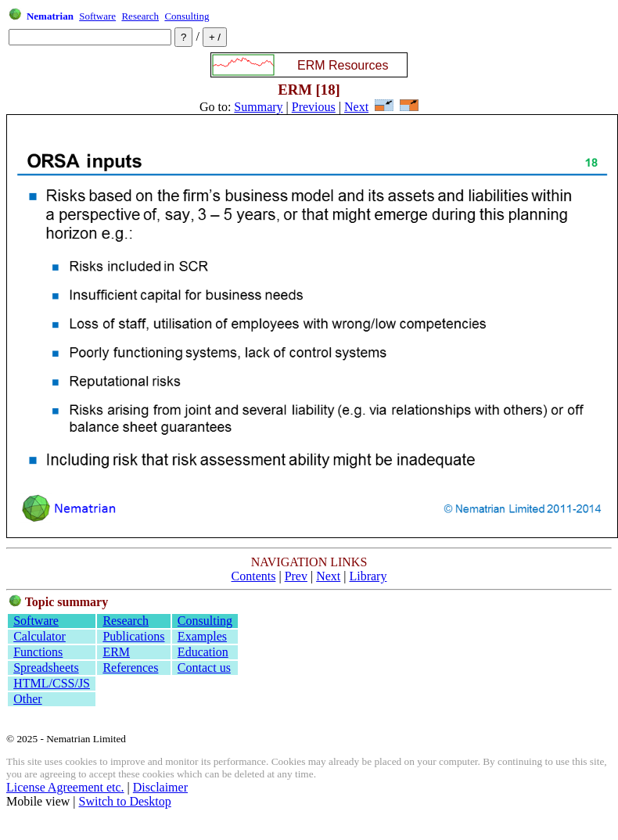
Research (140, 16)
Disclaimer (160, 787)
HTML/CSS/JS (52, 683)
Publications (133, 636)
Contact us (204, 668)
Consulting (187, 16)
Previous (314, 107)
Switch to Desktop (125, 801)
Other (27, 699)
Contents (254, 576)
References (130, 668)
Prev (296, 576)
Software (97, 16)
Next (356, 107)
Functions (38, 652)
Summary (258, 107)
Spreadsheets (46, 668)
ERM (116, 652)
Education (203, 652)
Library (368, 576)
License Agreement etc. (65, 787)
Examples (202, 636)
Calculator (40, 636)
